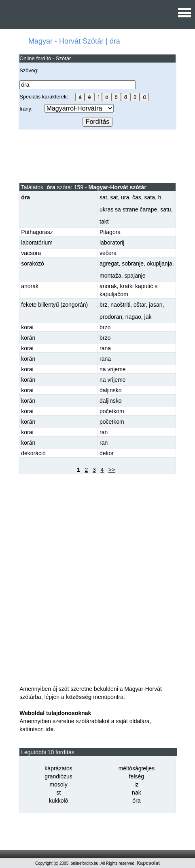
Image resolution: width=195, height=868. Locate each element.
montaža (110, 276)
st (58, 793)
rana (105, 348)
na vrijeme (113, 369)
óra (136, 801)
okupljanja (160, 264)
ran (104, 432)
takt (104, 222)
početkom (112, 411)
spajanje (135, 276)
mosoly (58, 784)
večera (108, 253)
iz (136, 784)
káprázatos (58, 768)
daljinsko (110, 390)
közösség (79, 697)
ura (125, 197)
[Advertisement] (97, 156)
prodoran (111, 317)
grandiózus (58, 776)
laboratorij (112, 243)
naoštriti (120, 305)
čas (137, 197)
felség (137, 776)
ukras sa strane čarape (128, 209)
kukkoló (58, 801)
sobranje (133, 264)
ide (49, 729)
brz (103, 305)
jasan (156, 305)
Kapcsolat (148, 863)
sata (150, 197)
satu (165, 209)
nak (137, 793)
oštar (140, 305)
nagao (133, 317)
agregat (109, 264)
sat (103, 197)
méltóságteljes (137, 768)
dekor (107, 453)
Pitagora (110, 232)
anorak (108, 286)
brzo (105, 327)
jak (148, 317)
